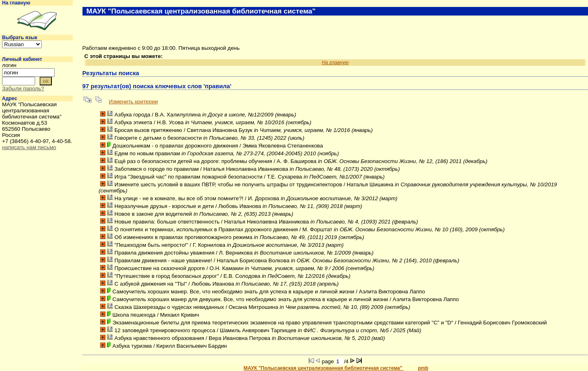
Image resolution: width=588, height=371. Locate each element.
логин (9, 65)
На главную (16, 3)
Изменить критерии (133, 102)
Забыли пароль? (23, 88)
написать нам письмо (29, 147)
